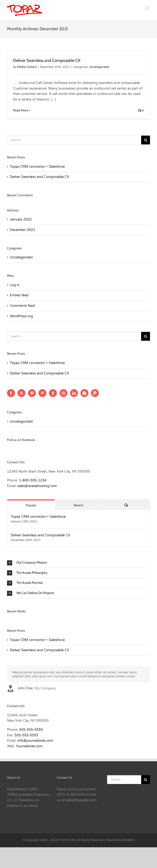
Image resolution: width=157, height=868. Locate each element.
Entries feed (19, 295)
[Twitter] (21, 393)
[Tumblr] (53, 393)
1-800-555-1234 (33, 480)
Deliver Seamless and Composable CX (47, 60)
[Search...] (74, 140)
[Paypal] (95, 393)
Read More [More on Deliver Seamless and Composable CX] (21, 110)
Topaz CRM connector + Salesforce (37, 167)
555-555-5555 (31, 730)
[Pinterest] (42, 393)
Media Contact (27, 67)
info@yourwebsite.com (35, 741)
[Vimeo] (32, 393)
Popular (31, 505)
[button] (78, 563)
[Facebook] (11, 393)
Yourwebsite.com (29, 746)
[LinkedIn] (74, 393)
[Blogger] (84, 393)
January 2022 (21, 219)
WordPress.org (21, 316)
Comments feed (22, 306)
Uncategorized (99, 67)
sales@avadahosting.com (37, 486)
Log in (15, 285)
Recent (78, 505)
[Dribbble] (63, 393)
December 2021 (23, 230)
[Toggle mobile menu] (148, 8)
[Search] (146, 140)
